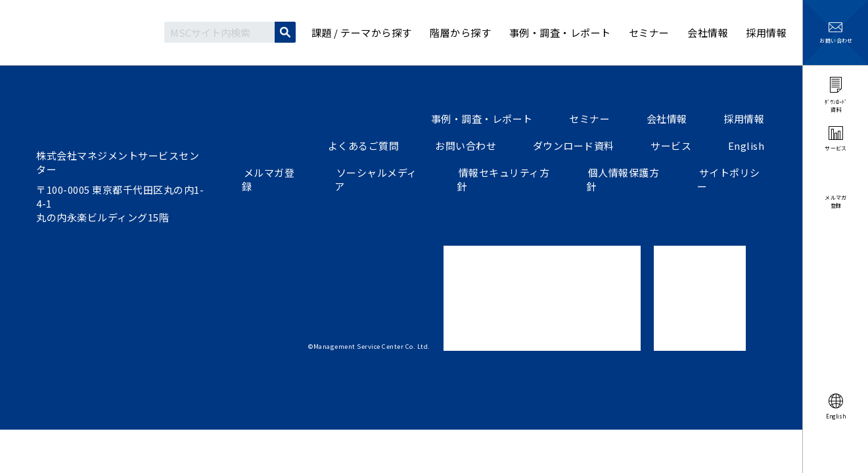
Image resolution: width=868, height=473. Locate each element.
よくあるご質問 (379, 146)
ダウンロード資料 (583, 146)
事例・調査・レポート (494, 119)
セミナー (599, 119)
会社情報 (672, 119)
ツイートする (44, 413)
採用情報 (746, 119)
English (748, 146)
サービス (677, 146)
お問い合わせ (479, 146)
